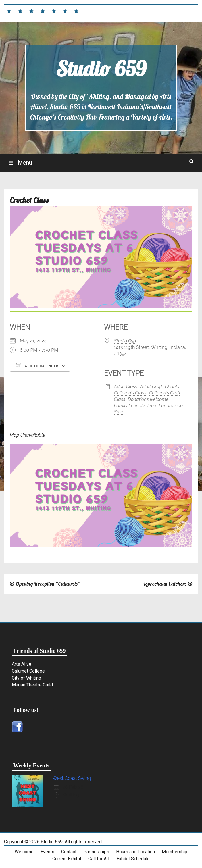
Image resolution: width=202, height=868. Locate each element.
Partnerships (96, 852)
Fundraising (171, 406)
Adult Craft (151, 387)
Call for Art (99, 859)
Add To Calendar (37, 366)
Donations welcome (148, 399)
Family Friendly (129, 406)
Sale (119, 412)
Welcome (24, 852)
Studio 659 (101, 69)
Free (152, 406)
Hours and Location (135, 852)
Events (47, 852)
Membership (175, 852)
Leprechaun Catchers (165, 584)
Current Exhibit (67, 859)
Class (120, 399)
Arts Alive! (22, 664)
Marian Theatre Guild (32, 685)
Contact (69, 852)
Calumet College (28, 671)
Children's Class (130, 393)
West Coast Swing (72, 778)
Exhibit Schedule (133, 859)
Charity (172, 387)
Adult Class (126, 387)
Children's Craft (165, 393)
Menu (24, 163)
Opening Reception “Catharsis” (48, 584)
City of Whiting (26, 678)
